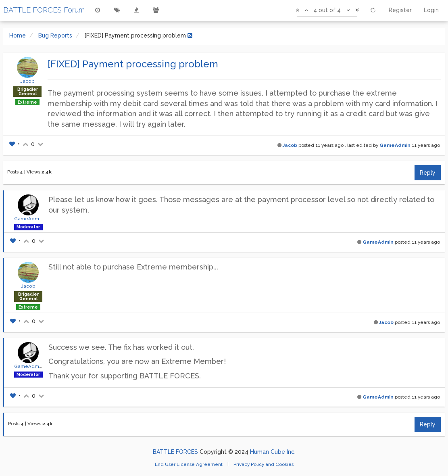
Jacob (27, 81)
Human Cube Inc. (273, 452)
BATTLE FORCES (175, 452)
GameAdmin (395, 145)
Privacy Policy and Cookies (264, 464)
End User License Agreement (189, 464)
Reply (428, 173)
